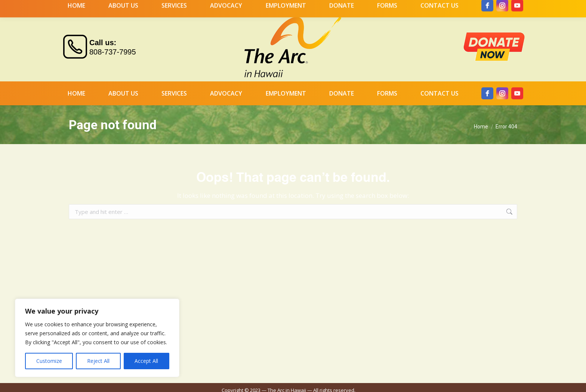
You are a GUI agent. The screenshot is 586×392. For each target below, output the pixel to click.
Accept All (146, 361)
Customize (49, 361)
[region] (97, 338)
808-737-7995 (113, 38)
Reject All (98, 361)
